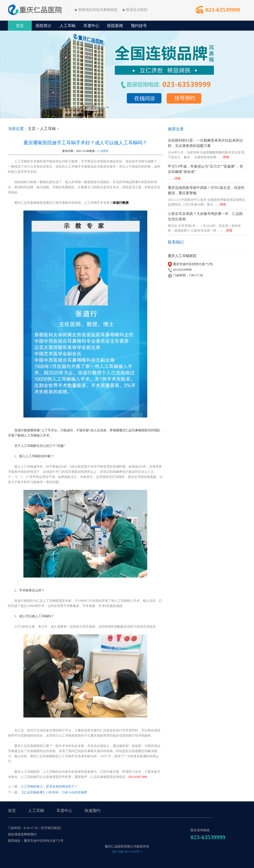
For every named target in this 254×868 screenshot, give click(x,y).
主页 (32, 129)
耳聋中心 (91, 26)
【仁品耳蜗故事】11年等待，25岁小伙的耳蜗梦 (54, 792)
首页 (20, 26)
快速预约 (92, 811)
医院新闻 (115, 26)
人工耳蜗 (67, 26)
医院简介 (44, 26)
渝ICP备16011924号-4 (127, 852)
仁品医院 (103, 151)
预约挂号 (139, 26)
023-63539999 (223, 10)
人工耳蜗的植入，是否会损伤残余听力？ (49, 786)
